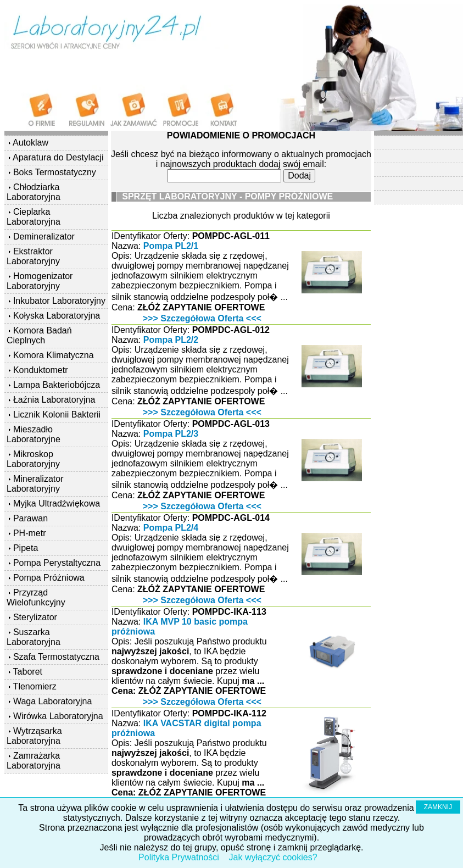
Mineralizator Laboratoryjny (35, 484)
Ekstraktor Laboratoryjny (33, 256)
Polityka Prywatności (179, 857)
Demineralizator (44, 237)
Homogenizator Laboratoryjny (40, 281)
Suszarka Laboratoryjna (34, 637)
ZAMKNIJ (438, 807)
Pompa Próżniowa (49, 578)
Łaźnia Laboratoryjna (54, 400)
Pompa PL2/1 (171, 246)
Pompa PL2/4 (171, 528)
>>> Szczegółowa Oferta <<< (202, 318)
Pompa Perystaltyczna (57, 563)
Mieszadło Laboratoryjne (34, 434)
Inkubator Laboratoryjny (59, 301)
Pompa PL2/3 (171, 434)
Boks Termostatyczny (55, 172)
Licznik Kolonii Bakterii (57, 414)
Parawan (30, 518)
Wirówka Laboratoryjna (58, 716)
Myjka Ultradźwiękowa (57, 503)
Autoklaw (30, 143)
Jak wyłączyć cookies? (273, 857)
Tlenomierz (35, 686)
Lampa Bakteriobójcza (57, 385)
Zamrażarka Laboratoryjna (34, 761)
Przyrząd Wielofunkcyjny (36, 597)
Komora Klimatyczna (54, 355)
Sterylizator (35, 617)
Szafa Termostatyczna (56, 657)
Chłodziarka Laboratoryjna (34, 192)
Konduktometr (41, 370)
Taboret (28, 672)
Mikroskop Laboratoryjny (33, 459)
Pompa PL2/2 (171, 340)
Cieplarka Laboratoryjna (34, 217)
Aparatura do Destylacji (58, 157)
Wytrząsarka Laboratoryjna (34, 736)
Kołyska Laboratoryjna (57, 316)
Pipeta (26, 548)
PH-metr (30, 533)
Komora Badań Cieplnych (39, 335)
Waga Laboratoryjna (53, 701)
